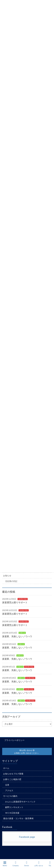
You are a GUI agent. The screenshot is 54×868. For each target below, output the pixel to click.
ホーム (6, 768)
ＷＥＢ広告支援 (12, 813)
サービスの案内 (10, 796)
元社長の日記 (11, 581)
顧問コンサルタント (14, 807)
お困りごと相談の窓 (12, 779)
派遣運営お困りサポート (15, 602)
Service (27, 864)
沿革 (7, 785)
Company (16, 864)
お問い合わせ (39, 864)
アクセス (9, 790)
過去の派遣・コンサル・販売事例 (18, 818)
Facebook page (27, 837)
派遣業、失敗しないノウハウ (17, 636)
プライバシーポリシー (14, 740)
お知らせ (7, 576)
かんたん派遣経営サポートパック (20, 802)
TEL (50, 864)
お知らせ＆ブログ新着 (13, 774)
